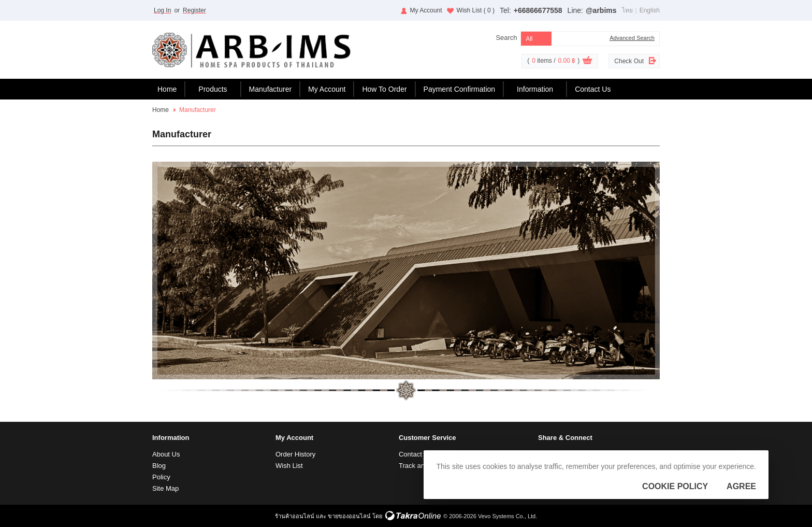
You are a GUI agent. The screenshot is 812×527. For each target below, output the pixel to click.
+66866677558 (538, 10)
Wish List (476, 10)
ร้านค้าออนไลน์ (295, 516)
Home (167, 89)
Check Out (629, 61)
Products (213, 89)
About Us (166, 454)
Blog (159, 466)
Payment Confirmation (460, 89)
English (650, 10)
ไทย (627, 10)
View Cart (587, 62)
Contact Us (593, 89)
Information (535, 89)
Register (194, 10)
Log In (162, 10)
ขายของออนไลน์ (349, 516)
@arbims (601, 10)
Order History (295, 454)
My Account (426, 10)
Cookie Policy (675, 486)
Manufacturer (270, 89)
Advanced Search (632, 38)
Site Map (165, 488)
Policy (161, 477)
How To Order (384, 89)
